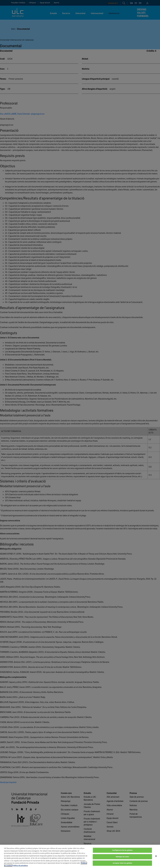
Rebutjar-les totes (122, 861)
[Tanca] (156, 861)
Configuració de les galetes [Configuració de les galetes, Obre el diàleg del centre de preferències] (122, 855)
